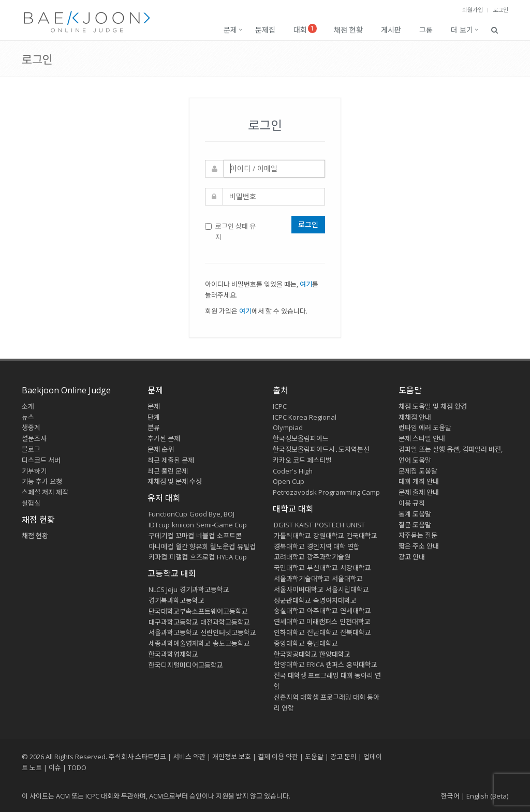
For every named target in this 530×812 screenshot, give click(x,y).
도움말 (410, 390)
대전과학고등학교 (225, 622)
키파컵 (158, 557)
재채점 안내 (415, 417)
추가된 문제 (164, 438)
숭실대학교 (289, 611)
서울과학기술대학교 (302, 579)
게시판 (391, 30)
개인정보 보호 (232, 757)
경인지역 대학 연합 (333, 547)
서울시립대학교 (347, 589)
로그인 (500, 10)
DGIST (283, 525)
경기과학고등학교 (204, 589)
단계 (154, 417)
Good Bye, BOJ (212, 514)
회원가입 (473, 10)
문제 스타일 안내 (422, 438)
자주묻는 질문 (418, 535)
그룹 (426, 30)
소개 (28, 406)
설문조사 (34, 438)
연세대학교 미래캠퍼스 (306, 622)
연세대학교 (356, 611)
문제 (230, 30)
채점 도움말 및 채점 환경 (433, 406)
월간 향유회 (192, 547)
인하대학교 (289, 632)
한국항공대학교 (296, 654)
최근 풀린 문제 (168, 471)
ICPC (280, 406)
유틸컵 (246, 547)
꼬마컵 (185, 536)
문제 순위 (161, 449)
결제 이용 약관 (278, 757)
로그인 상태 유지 (230, 232)
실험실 (31, 503)
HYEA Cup (232, 557)
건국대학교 (362, 536)
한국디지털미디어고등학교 (186, 665)
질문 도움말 (415, 525)
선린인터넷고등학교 (228, 632)
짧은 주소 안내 (419, 546)
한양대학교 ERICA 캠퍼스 (309, 665)
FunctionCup (168, 514)
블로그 (31, 449)
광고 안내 (412, 557)
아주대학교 (322, 611)
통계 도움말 (415, 514)
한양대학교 (335, 654)
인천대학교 (355, 622)
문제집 (265, 30)
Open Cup (289, 481)
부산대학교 (322, 568)
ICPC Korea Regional (305, 417)
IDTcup (159, 525)
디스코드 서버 (41, 460)
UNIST (356, 525)
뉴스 (28, 417)
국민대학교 (289, 568)
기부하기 (34, 471)
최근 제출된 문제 (171, 460)
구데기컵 (161, 536)
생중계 (31, 427)
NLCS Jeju (163, 589)
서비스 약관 (189, 757)
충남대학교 (322, 643)
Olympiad (288, 427)
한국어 (450, 796)
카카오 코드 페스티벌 (302, 460)
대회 (305, 29)
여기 (306, 284)
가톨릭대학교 (292, 536)
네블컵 (205, 536)
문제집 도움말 (418, 471)
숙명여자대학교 (335, 600)
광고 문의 (343, 757)
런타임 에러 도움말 (425, 427)
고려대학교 (289, 557)
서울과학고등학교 (173, 632)
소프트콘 (229, 536)
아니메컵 (161, 547)
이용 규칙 (412, 503)
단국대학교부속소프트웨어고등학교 (198, 611)
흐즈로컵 (202, 557)
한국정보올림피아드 (301, 438)
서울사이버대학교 (299, 589)
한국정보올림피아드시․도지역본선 (321, 449)
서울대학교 (347, 579)
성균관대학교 (292, 600)
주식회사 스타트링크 (137, 757)
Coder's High (293, 471)
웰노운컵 (223, 547)
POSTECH (329, 525)
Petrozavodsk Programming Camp (326, 492)
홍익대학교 (362, 665)
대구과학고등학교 (173, 622)
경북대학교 (289, 547)
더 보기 (462, 30)
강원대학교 (329, 536)
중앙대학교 (289, 643)
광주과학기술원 (329, 557)
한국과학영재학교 (173, 654)
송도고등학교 (231, 643)
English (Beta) (487, 796)
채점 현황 (348, 30)
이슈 (55, 767)
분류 (154, 427)
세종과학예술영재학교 (180, 643)
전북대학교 (356, 632)
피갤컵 (179, 557)
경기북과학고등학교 (176, 600)
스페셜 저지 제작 (45, 492)
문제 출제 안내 (419, 492)
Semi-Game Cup (222, 525)
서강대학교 (356, 568)
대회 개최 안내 (419, 481)
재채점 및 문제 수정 (175, 481)
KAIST (304, 525)
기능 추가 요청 (42, 481)
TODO (77, 767)
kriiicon (183, 525)
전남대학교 (322, 632)
